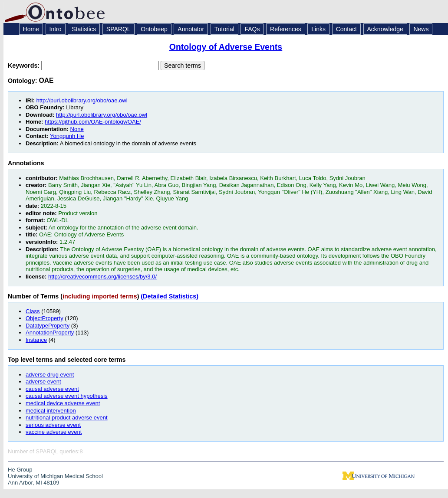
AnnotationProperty (50, 333)
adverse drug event (50, 375)
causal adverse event (52, 389)
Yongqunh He (67, 136)
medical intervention (51, 411)
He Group (20, 470)
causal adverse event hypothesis (67, 396)
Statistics (84, 29)
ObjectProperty (44, 318)
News (421, 29)
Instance (36, 340)
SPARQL (119, 29)
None (77, 129)
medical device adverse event (63, 403)
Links (318, 29)
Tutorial (224, 29)
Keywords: (25, 66)
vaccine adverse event (54, 432)
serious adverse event (53, 425)
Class (33, 311)
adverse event (43, 382)
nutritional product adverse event (67, 418)
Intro (56, 29)
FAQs (252, 29)
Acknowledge (385, 29)
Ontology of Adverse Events (226, 47)
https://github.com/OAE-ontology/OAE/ (93, 122)
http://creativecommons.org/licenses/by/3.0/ (102, 277)
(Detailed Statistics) (170, 296)
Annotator (191, 29)
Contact (346, 29)
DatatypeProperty (48, 326)
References (286, 29)
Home (31, 29)
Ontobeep (154, 29)
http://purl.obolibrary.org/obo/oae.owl (82, 100)
